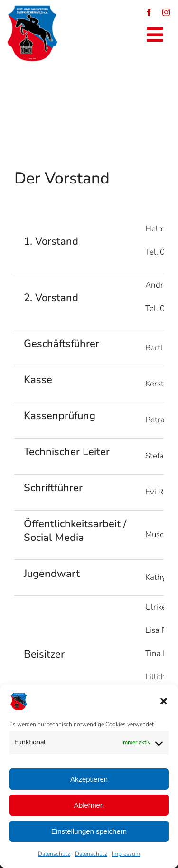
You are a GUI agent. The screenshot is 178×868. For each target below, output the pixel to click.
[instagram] (166, 12)
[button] (164, 701)
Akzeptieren (89, 779)
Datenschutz (54, 854)
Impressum (126, 854)
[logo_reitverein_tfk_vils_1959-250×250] (32, 9)
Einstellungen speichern (89, 831)
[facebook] (149, 12)
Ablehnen (89, 805)
